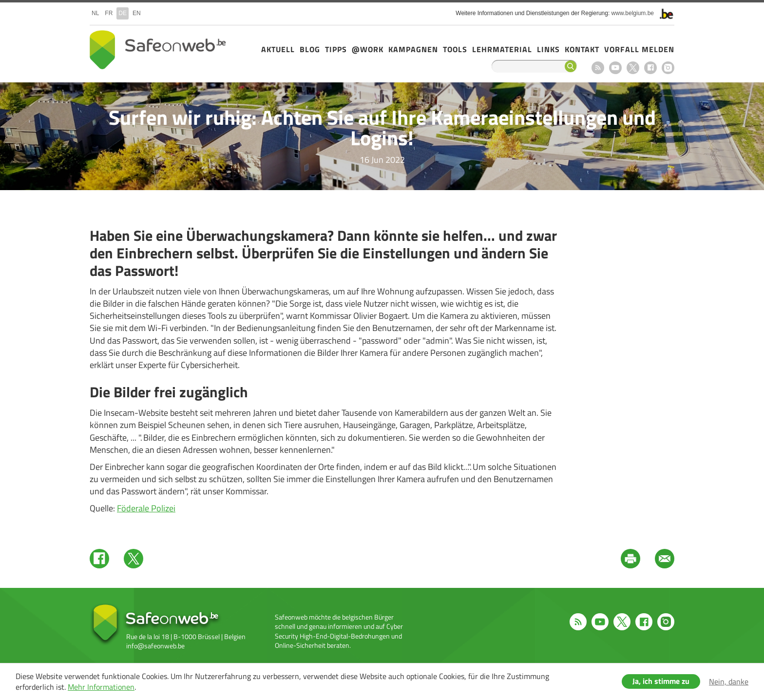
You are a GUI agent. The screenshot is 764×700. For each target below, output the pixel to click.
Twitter (134, 559)
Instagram (668, 68)
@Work (368, 49)
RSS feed (598, 68)
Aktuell (278, 49)
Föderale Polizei (146, 508)
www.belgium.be (633, 13)
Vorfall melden (639, 49)
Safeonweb (158, 50)
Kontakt (582, 49)
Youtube (615, 68)
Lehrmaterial (502, 49)
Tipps (336, 49)
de (123, 13)
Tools (455, 49)
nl (95, 13)
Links (548, 49)
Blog (310, 49)
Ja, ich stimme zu (661, 681)
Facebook (650, 68)
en (137, 13)
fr (109, 13)
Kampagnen (413, 49)
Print (630, 559)
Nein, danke (729, 681)
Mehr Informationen (101, 687)
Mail (665, 559)
